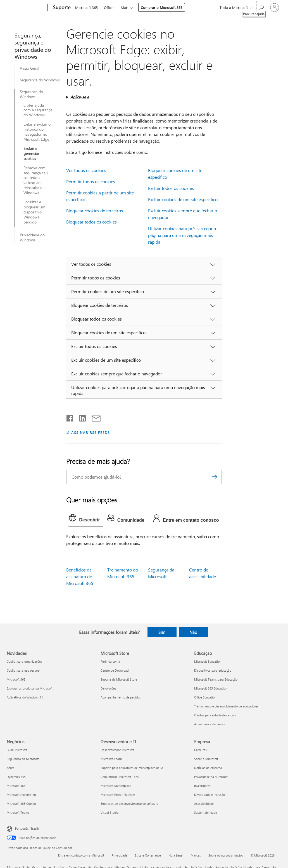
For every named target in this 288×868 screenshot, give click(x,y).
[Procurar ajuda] (261, 7)
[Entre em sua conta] (275, 8)
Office (109, 7)
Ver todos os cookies (86, 170)
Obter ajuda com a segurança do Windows (38, 110)
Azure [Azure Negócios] (11, 768)
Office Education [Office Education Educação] (205, 697)
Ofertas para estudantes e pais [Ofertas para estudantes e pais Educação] (215, 715)
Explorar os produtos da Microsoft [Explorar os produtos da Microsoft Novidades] (30, 688)
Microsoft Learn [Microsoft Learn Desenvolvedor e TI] (111, 759)
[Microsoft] (26, 8)
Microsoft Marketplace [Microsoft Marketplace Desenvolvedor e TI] (116, 786)
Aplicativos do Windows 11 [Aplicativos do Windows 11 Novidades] (25, 697)
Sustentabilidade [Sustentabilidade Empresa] (206, 812)
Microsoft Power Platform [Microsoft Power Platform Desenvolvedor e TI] (118, 795)
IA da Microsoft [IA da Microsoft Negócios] (17, 750)
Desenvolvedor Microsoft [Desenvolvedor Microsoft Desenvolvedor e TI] (117, 750)
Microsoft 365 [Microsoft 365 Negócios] (16, 786)
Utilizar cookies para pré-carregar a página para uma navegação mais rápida (182, 235)
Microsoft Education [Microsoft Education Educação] (208, 661)
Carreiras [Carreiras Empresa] (200, 750)
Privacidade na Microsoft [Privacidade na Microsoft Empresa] (211, 777)
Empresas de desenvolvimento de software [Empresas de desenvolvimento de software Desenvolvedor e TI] (129, 804)
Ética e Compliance (148, 855)
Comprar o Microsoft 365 (162, 7)
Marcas (196, 855)
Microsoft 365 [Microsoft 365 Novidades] (16, 679)
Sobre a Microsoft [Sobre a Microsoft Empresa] (206, 759)
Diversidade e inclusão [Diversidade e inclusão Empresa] (210, 795)
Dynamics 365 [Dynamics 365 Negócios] (16, 777)
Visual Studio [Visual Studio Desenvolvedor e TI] (110, 812)
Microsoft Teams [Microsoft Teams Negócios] (18, 812)
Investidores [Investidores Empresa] (202, 786)
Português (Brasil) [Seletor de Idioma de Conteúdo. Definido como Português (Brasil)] (27, 828)
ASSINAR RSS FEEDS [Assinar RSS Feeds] (91, 432)
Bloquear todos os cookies (91, 222)
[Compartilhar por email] (94, 417)
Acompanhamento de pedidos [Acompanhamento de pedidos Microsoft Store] (121, 697)
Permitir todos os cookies (91, 181)
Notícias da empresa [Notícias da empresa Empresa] (208, 768)
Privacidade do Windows (32, 237)
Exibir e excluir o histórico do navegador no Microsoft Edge (37, 132)
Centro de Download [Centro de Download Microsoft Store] (115, 670)
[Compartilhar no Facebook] (70, 417)
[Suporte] (61, 8)
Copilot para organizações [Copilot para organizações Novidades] (24, 661)
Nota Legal (176, 855)
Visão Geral (29, 68)
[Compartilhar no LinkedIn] (80, 417)
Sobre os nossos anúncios (226, 855)
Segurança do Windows (40, 80)
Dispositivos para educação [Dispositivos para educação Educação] (213, 670)
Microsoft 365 (86, 7)
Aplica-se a (80, 97)
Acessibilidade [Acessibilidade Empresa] (204, 804)
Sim (162, 632)
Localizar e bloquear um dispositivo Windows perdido (34, 212)
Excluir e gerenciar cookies (31, 154)
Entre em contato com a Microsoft (81, 855)
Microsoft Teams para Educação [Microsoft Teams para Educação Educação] (216, 679)
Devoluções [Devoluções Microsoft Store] (108, 688)
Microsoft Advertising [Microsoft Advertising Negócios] (21, 795)
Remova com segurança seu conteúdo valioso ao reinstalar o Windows (36, 180)
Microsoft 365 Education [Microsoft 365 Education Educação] (211, 688)
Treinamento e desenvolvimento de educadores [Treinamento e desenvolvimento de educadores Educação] (226, 706)
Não (193, 632)
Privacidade (120, 855)
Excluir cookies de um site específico (183, 199)
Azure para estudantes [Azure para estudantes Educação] (210, 724)
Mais (125, 7)
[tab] (86, 519)
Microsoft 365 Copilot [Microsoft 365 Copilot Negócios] (21, 804)
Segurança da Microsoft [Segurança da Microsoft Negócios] (23, 759)
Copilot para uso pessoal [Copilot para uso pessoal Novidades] (23, 670)
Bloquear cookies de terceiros (95, 210)
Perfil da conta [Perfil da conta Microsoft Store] (110, 661)
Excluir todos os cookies (171, 188)
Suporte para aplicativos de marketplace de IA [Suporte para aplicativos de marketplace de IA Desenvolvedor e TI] (132, 768)
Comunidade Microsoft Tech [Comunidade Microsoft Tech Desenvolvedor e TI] (120, 777)
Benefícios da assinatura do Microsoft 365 (80, 576)
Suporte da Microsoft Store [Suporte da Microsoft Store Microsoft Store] (119, 679)
